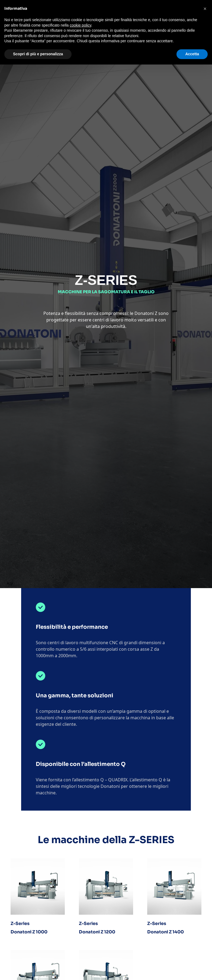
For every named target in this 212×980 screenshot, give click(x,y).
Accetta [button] (192, 54)
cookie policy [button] (80, 25)
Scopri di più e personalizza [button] (38, 54)
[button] (205, 9)
